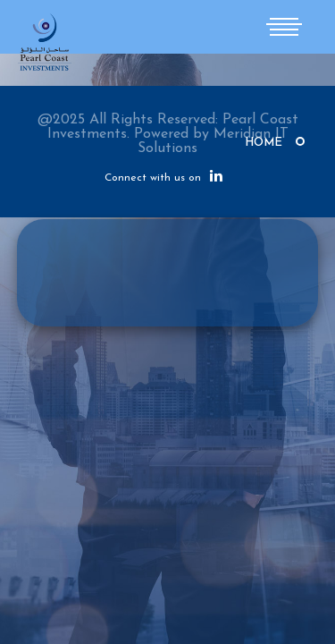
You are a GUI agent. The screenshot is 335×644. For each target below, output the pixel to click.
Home (264, 143)
